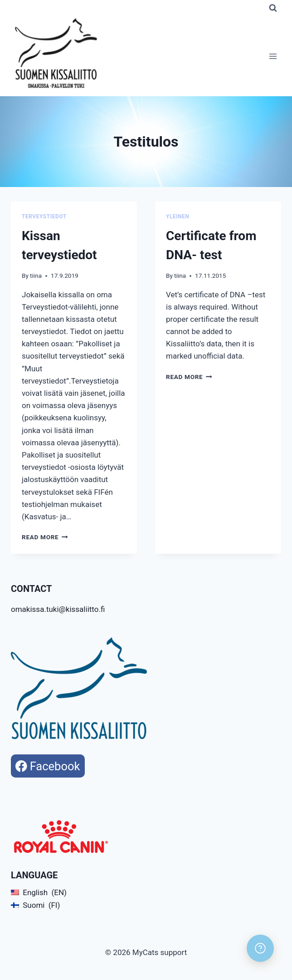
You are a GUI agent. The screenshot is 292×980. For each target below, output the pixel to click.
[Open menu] (273, 57)
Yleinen (178, 217)
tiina (36, 276)
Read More (45, 537)
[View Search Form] (273, 8)
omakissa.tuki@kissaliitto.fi (58, 609)
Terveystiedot (44, 217)
